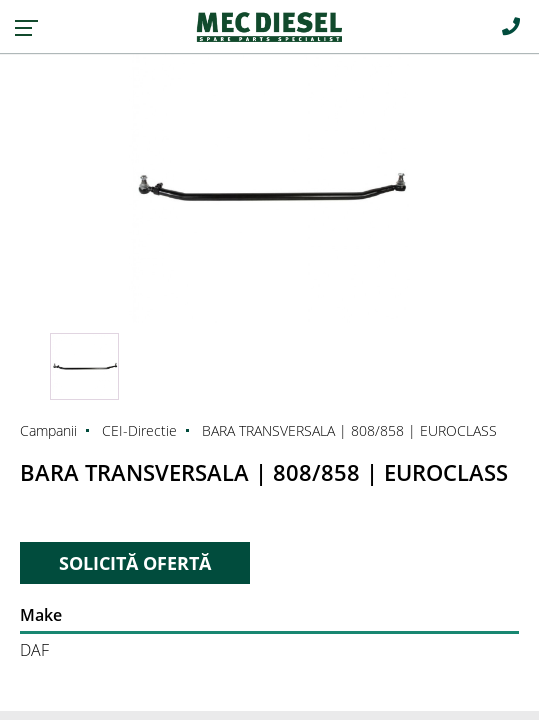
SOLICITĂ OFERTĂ (135, 563)
